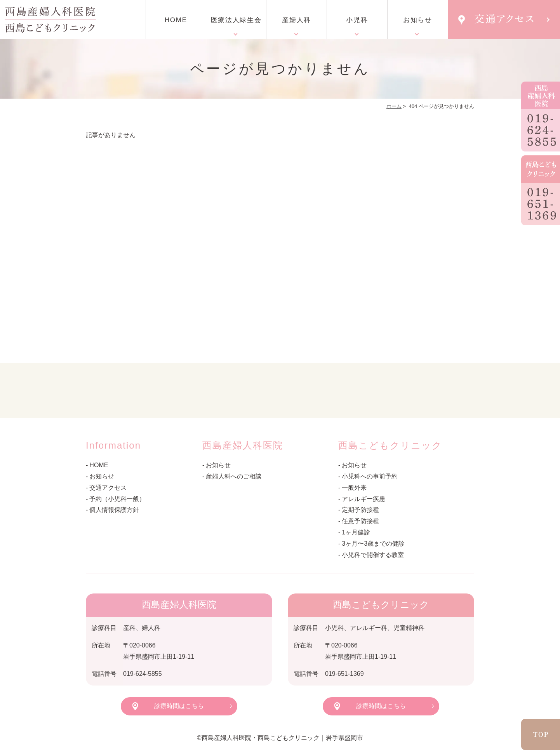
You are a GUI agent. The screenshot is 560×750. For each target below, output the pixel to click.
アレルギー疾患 (363, 499)
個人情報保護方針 (114, 510)
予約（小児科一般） (117, 499)
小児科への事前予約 (370, 476)
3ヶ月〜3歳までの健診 (373, 544)
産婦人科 (297, 20)
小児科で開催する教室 (373, 555)
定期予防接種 (360, 510)
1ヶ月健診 (356, 532)
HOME (176, 20)
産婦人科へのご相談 (234, 476)
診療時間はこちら (179, 706)
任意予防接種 (360, 521)
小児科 (357, 20)
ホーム (394, 106)
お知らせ (418, 20)
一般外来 (354, 488)
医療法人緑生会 (236, 20)
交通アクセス (108, 488)
